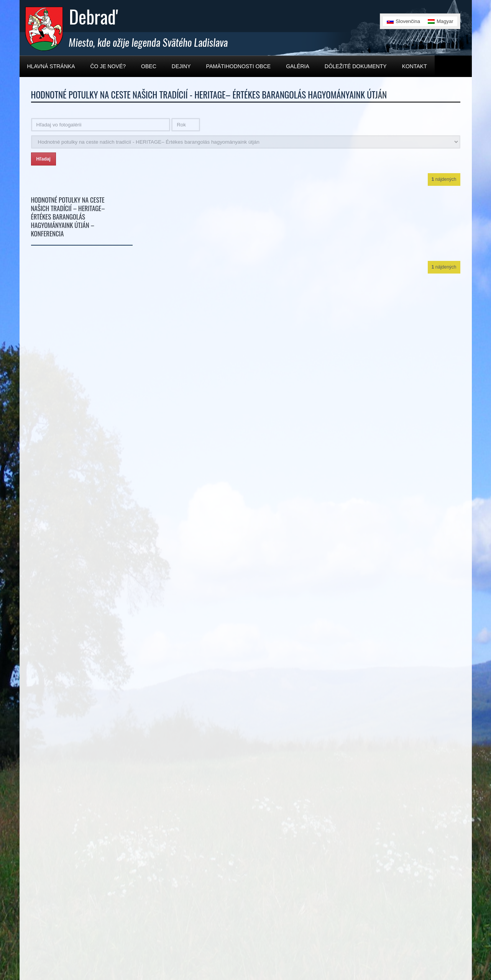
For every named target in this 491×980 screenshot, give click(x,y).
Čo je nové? (108, 66)
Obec (149, 66)
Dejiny (181, 66)
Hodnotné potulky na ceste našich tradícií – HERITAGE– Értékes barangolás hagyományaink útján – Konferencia (68, 217)
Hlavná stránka (51, 66)
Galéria (298, 66)
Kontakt (415, 66)
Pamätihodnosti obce (239, 66)
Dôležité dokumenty (356, 66)
